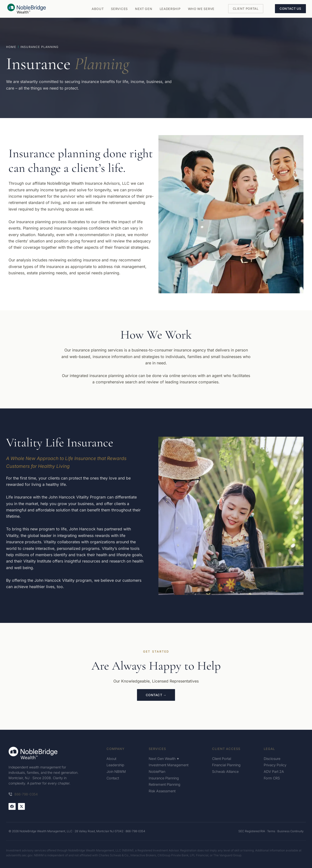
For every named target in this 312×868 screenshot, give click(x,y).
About (98, 9)
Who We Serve (201, 9)
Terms (270, 831)
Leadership (170, 9)
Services (119, 9)
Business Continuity (290, 831)
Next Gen (144, 9)
